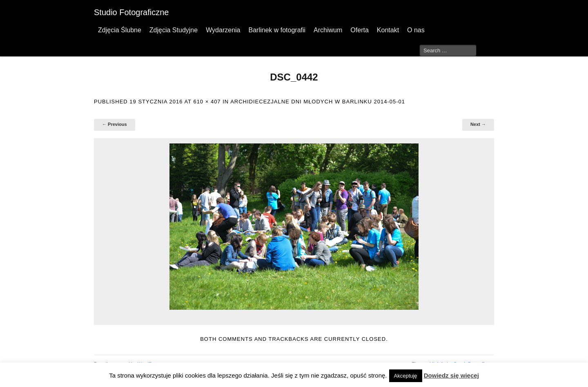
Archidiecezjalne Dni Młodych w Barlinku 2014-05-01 (318, 102)
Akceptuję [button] (406, 376)
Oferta (359, 30)
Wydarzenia (223, 30)
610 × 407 (207, 102)
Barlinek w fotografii (277, 30)
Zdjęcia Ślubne (120, 30)
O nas (416, 30)
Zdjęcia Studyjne (174, 30)
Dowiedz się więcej (451, 375)
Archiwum (328, 30)
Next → (478, 124)
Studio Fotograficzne (131, 12)
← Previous (115, 124)
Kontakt (388, 30)
